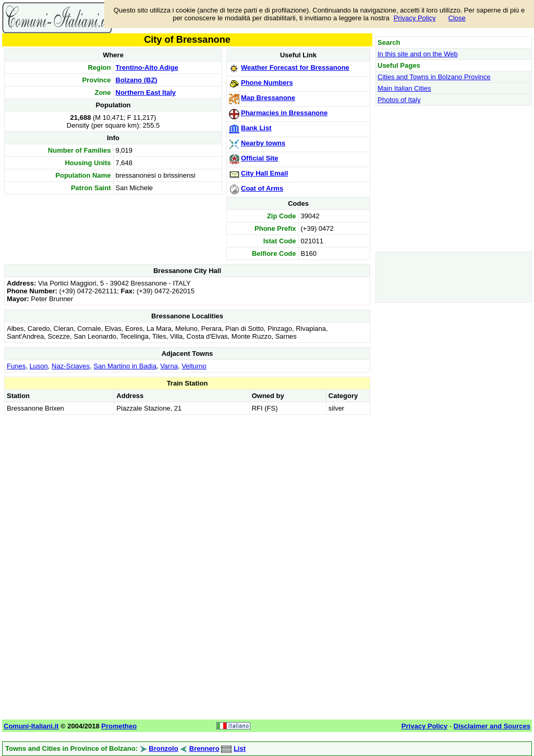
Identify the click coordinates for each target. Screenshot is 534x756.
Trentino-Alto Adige (147, 67)
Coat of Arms (262, 188)
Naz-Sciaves (71, 366)
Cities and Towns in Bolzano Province (434, 77)
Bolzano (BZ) (137, 80)
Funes (16, 366)
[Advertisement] (187, 490)
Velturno (194, 366)
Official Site (260, 158)
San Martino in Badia (125, 366)
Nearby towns (263, 143)
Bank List (256, 128)
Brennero (204, 748)
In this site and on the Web (418, 54)
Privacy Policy (415, 18)
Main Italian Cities (404, 88)
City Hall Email (264, 173)
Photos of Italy (399, 100)
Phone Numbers (267, 83)
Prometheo (119, 726)
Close (457, 18)
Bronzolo (163, 748)
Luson (38, 366)
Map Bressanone (268, 98)
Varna (169, 366)
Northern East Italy (146, 92)
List (240, 748)
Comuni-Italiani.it (31, 726)
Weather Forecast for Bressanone (295, 67)
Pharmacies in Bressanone (284, 113)
